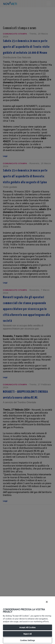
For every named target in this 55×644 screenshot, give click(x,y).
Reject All (27, 634)
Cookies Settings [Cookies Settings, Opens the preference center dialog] (27, 640)
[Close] (47, 602)
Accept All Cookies (27, 627)
